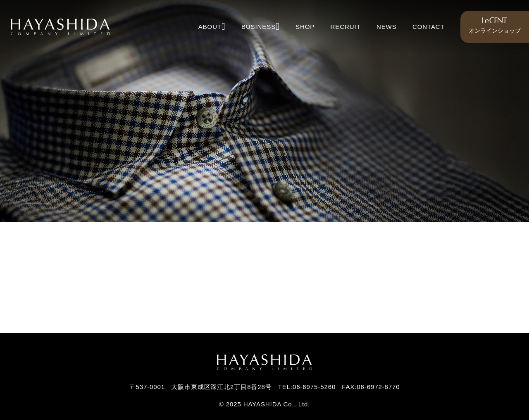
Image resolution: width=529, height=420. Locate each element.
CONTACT (429, 27)
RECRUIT (346, 27)
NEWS (387, 27)
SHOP (305, 27)
